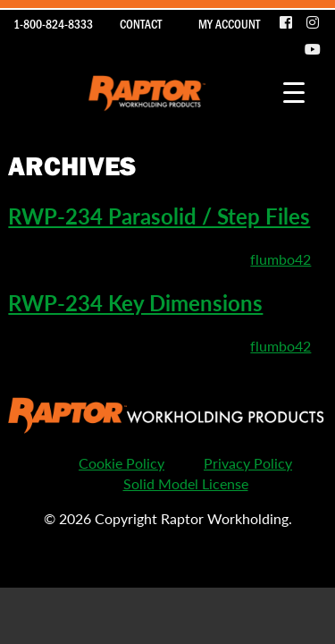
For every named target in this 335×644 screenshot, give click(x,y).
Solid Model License (186, 483)
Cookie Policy (121, 463)
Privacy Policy (248, 463)
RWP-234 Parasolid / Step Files (159, 216)
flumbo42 (281, 259)
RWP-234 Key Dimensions (135, 302)
